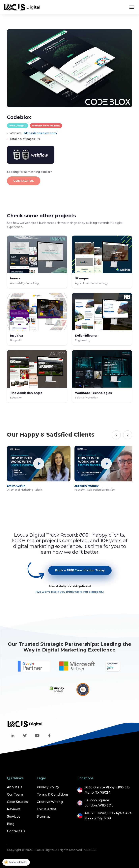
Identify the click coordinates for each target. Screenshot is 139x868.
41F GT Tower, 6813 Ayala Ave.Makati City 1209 (108, 816)
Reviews (14, 809)
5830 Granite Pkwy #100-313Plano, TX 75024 (107, 790)
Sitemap (44, 817)
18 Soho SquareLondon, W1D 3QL (99, 803)
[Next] (128, 435)
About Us (15, 787)
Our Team (15, 794)
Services (14, 817)
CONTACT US (24, 181)
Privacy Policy (48, 787)
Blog (11, 824)
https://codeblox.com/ (41, 133)
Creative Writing (50, 802)
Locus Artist (46, 809)
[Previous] (116, 435)
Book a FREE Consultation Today (80, 575)
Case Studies (17, 802)
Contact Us (16, 831)
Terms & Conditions (53, 794)
